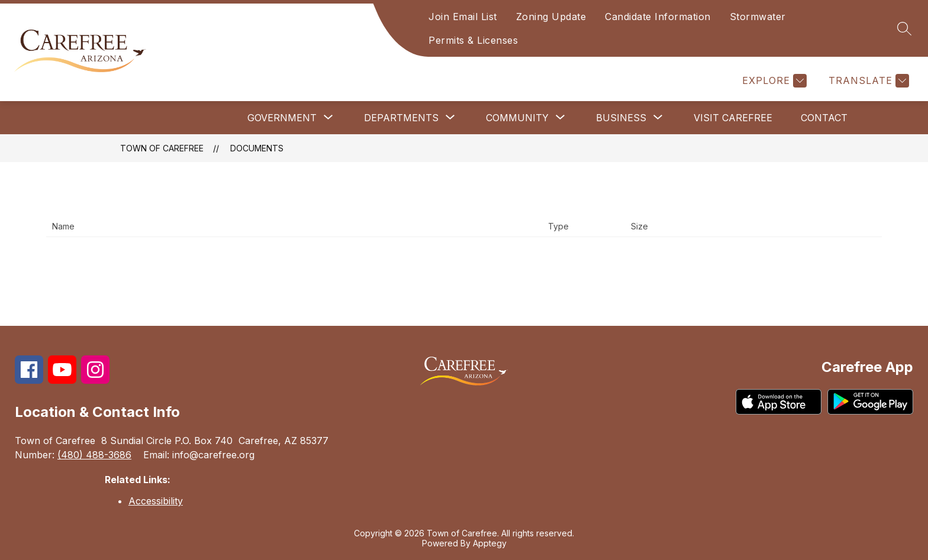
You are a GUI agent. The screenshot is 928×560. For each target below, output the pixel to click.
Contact (824, 118)
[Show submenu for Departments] (401, 118)
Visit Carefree (733, 118)
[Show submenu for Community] (517, 118)
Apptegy (490, 543)
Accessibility (156, 501)
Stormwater (758, 17)
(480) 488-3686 (94, 455)
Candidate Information (658, 17)
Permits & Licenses (473, 40)
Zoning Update (551, 17)
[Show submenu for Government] (282, 118)
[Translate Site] (867, 81)
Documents (257, 148)
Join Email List (463, 17)
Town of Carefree (162, 148)
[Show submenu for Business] (621, 118)
